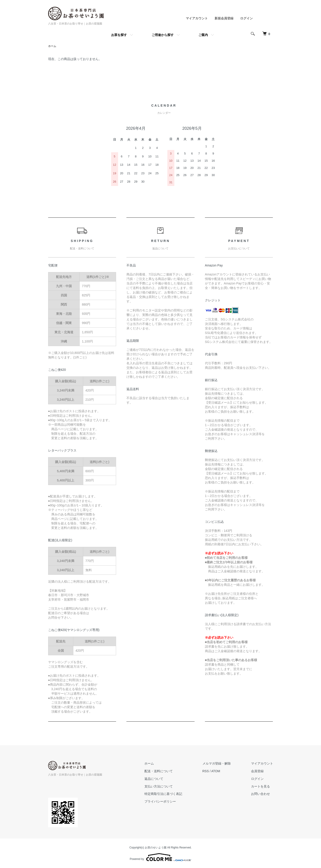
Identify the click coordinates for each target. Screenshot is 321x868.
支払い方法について (159, 786)
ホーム (52, 46)
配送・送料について (159, 771)
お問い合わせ (260, 794)
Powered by (160, 857)
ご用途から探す (163, 35)
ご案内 (203, 35)
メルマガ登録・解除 (217, 763)
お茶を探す (119, 35)
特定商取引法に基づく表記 (163, 794)
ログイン (247, 18)
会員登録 (257, 771)
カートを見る (260, 786)
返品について (154, 779)
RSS (206, 771)
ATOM (216, 771)
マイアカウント (197, 18)
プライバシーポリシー (160, 801)
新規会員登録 (224, 18)
